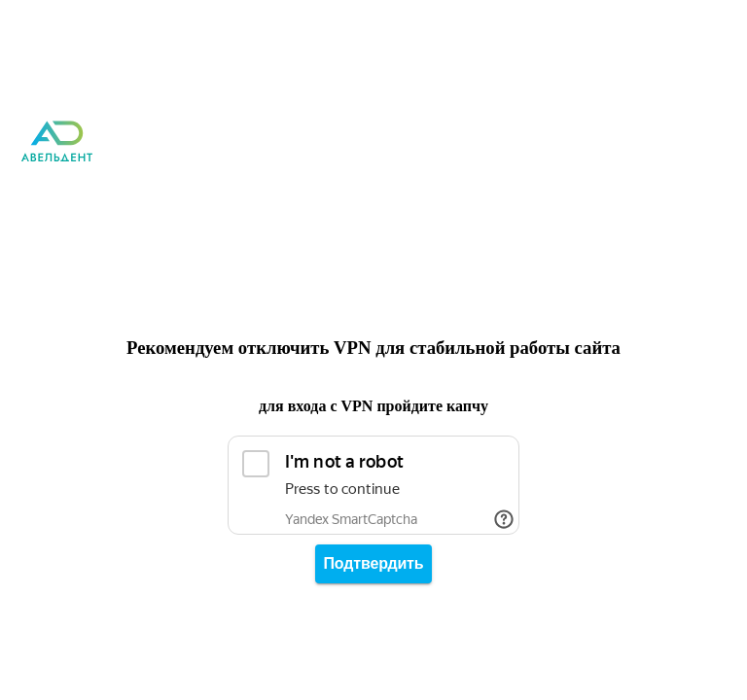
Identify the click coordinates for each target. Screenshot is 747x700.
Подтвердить (374, 563)
